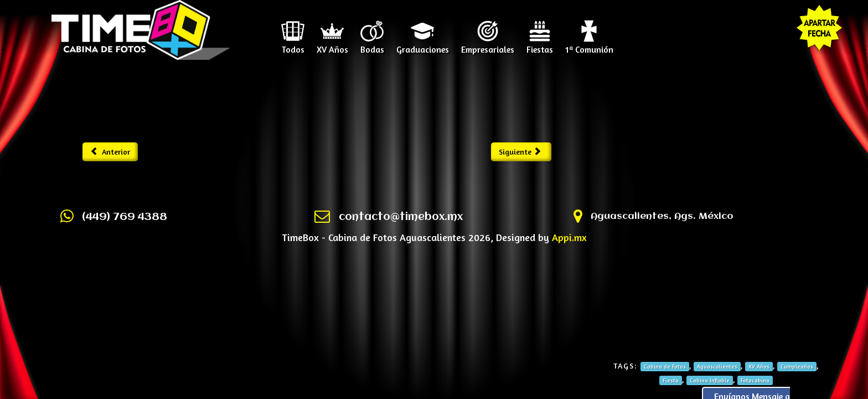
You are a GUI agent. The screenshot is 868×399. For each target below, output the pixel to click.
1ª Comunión (589, 45)
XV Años (332, 45)
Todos (293, 45)
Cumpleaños (797, 366)
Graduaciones (423, 45)
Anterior (110, 152)
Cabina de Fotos (665, 366)
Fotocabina (755, 380)
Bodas (372, 45)
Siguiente (520, 152)
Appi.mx (569, 237)
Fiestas (540, 45)
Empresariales (488, 45)
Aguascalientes (717, 366)
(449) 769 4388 (125, 217)
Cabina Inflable (710, 380)
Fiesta (671, 380)
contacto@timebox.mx (401, 217)
